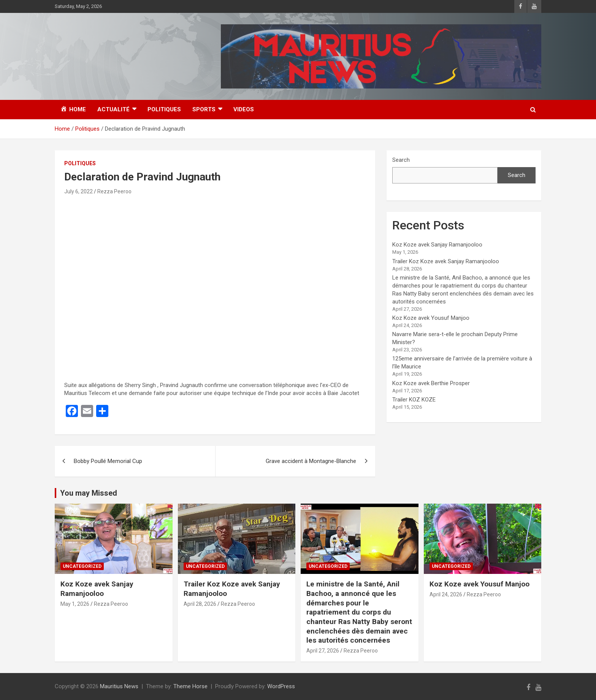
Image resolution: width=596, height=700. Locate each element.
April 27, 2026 (323, 651)
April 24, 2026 (446, 594)
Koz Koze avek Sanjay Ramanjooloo (437, 245)
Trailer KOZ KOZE (414, 400)
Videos (244, 109)
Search (401, 160)
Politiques (164, 109)
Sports (204, 109)
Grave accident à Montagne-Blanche (311, 461)
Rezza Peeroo (114, 191)
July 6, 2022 (78, 191)
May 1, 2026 (75, 604)
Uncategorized (82, 566)
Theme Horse (190, 686)
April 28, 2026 (200, 604)
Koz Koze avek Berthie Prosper (431, 383)
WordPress (281, 686)
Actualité (113, 109)
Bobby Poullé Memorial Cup (108, 461)
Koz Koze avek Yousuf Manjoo (431, 318)
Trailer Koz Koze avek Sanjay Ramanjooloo (446, 261)
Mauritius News (119, 686)
